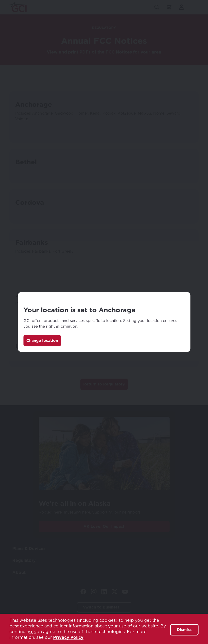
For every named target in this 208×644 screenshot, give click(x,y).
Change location (42, 341)
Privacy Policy (68, 637)
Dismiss (184, 630)
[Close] (182, 300)
